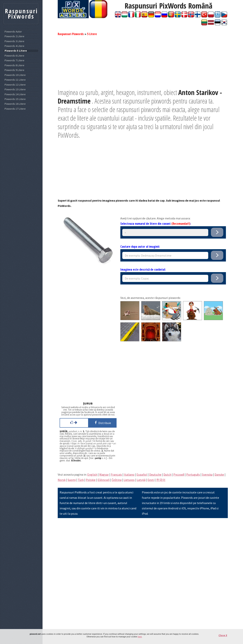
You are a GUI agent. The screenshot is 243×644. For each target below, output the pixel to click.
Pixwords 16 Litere (15, 104)
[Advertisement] (143, 62)
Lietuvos (129, 480)
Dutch (167, 474)
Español (142, 474)
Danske (219, 474)
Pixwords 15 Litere (15, 99)
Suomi (72, 480)
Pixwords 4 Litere (14, 46)
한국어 (161, 480)
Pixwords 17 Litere (15, 109)
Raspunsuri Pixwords (71, 34)
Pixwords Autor (13, 32)
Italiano (129, 474)
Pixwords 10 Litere (15, 75)
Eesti (151, 480)
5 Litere (92, 34)
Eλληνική (104, 480)
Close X (223, 635)
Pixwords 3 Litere (14, 41)
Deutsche (155, 474)
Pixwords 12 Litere (15, 85)
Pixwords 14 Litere (15, 94)
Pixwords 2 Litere (14, 36)
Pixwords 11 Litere (15, 80)
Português (193, 474)
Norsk (62, 480)
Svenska (207, 474)
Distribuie (102, 423)
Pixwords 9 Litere (14, 70)
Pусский (179, 474)
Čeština (117, 480)
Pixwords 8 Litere (14, 65)
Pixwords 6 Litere (14, 56)
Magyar (104, 474)
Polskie (91, 480)
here (140, 637)
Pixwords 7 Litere (14, 60)
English (92, 474)
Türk (81, 480)
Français (116, 474)
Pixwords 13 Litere (15, 89)
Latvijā (141, 480)
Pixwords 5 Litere (16, 51)
